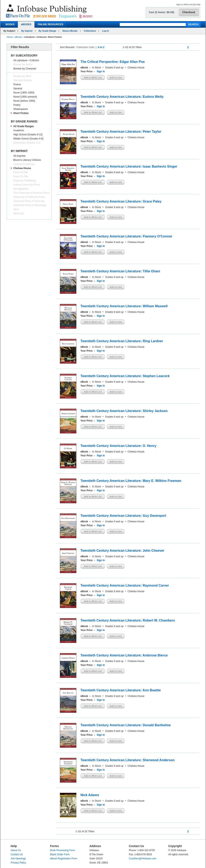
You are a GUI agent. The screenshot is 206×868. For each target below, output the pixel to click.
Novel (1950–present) (25, 97)
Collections (90, 31)
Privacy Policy (18, 863)
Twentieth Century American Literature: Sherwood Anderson (128, 760)
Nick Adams (90, 795)
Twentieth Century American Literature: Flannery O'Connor (126, 236)
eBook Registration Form (64, 859)
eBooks (18, 37)
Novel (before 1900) (24, 101)
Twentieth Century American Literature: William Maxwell (124, 306)
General (18, 89)
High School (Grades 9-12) (28, 135)
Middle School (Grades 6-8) (28, 139)
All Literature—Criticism (26, 60)
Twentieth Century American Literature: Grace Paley (121, 201)
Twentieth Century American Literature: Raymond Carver (125, 585)
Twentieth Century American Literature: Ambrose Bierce (124, 655)
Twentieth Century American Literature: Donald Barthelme (126, 725)
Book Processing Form (62, 850)
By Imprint (27, 31)
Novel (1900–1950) (24, 93)
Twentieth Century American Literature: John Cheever (122, 551)
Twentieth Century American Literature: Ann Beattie (121, 690)
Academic (19, 130)
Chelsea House (22, 168)
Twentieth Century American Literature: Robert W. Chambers (128, 620)
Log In (106, 31)
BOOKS (10, 24)
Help (198, 5)
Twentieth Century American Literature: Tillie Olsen (120, 271)
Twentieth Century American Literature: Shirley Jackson (124, 411)
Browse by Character (25, 69)
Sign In (179, 5)
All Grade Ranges (24, 126)
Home (10, 37)
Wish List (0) (189, 5)
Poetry (17, 105)
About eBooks (70, 31)
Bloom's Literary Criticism (27, 160)
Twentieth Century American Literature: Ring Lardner (122, 341)
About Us (16, 850)
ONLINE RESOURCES (51, 24)
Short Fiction (21, 113)
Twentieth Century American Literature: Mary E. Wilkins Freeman (131, 481)
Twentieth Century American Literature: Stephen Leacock (125, 376)
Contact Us (17, 854)
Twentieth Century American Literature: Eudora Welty (122, 97)
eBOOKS (26, 24)
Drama (17, 84)
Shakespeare (21, 109)
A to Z (101, 47)
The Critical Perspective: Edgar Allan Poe (113, 62)
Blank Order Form (60, 854)
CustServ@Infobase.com (143, 859)
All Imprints (19, 156)
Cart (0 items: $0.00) (161, 12)
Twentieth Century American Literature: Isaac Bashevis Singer (129, 166)
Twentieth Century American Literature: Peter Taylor (121, 132)
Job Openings (18, 859)
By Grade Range (47, 31)
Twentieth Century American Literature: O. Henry (118, 446)
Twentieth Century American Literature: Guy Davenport (123, 516)
